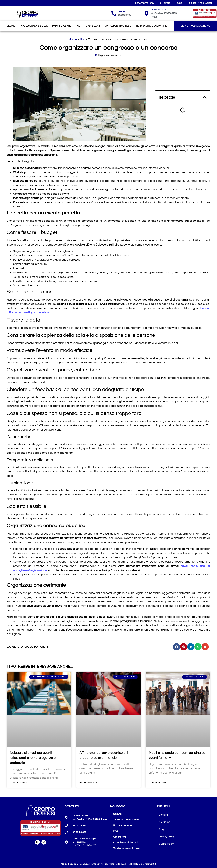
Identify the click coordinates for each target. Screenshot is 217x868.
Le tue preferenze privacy (172, 853)
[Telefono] (114, 14)
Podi (78, 26)
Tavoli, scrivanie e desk (34, 26)
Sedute (11, 26)
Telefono (123, 12)
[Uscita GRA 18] (147, 14)
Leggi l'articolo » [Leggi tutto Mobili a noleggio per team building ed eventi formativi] (157, 783)
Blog (179, 3)
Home (73, 39)
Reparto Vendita (144, 3)
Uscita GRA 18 (158, 10)
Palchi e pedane (62, 26)
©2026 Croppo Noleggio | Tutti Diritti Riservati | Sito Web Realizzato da (109, 864)
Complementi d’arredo (118, 26)
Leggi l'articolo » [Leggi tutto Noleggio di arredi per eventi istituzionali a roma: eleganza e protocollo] (19, 783)
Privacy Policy (166, 837)
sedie (194, 566)
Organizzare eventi (110, 55)
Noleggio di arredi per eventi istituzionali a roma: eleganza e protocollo (33, 758)
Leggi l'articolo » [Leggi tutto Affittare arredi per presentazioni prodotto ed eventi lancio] (88, 783)
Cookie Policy (166, 844)
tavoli (185, 566)
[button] (205, 97)
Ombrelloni (93, 26)
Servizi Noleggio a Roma (195, 26)
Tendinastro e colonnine (151, 26)
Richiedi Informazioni (200, 3)
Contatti (163, 815)
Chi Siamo (165, 3)
